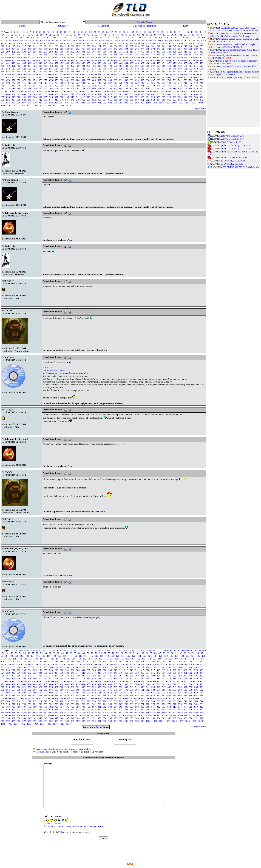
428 (137, 60)
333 (35, 55)
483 (24, 66)
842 (115, 91)
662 (169, 77)
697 (153, 80)
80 (130, 35)
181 (35, 43)
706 (202, 80)
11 (44, 32)
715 (46, 83)
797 (78, 89)
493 (78, 66)
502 (126, 66)
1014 (36, 105)
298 (51, 52)
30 (124, 32)
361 (185, 55)
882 (126, 94)
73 (100, 35)
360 (180, 55)
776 (169, 86)
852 (169, 91)
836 (83, 91)
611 (99, 74)
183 (46, 43)
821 (3, 91)
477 (196, 63)
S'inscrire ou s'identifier (144, 26)
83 (143, 35)
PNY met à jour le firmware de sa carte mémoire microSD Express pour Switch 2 (234, 73)
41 (171, 32)
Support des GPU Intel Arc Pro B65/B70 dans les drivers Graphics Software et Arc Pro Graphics (232, 35)
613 (110, 74)
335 (46, 55)
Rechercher (103, 26)
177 (13, 43)
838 (94, 91)
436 (180, 60)
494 (83, 66)
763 (99, 86)
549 (175, 69)
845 (132, 91)
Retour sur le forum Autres (96, 727)
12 (48, 32)
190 (83, 43)
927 (164, 97)
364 (202, 55)
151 (79, 40)
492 (72, 66)
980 (40, 103)
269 (99, 49)
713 (35, 83)
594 (8, 74)
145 (47, 40)
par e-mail (63, 749)
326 (201, 52)
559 (24, 72)
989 (89, 103)
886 (148, 94)
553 (196, 69)
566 (62, 72)
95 (193, 35)
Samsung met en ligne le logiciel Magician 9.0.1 (239, 77)
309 (110, 52)
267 (89, 49)
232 (105, 46)
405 (13, 60)
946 (62, 100)
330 (19, 55)
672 (19, 80)
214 (8, 46)
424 (115, 60)
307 (99, 52)
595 (13, 74)
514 (191, 66)
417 (78, 60)
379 (78, 57)
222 (51, 46)
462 (115, 63)
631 (3, 77)
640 (51, 77)
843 (121, 91)
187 (67, 43)
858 (202, 91)
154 (95, 40)
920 (126, 97)
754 (51, 86)
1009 (3, 105)
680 (62, 80)
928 (169, 97)
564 (51, 72)
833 (67, 91)
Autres (149, 22)
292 (19, 52)
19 (78, 32)
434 (169, 60)
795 (67, 89)
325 (196, 52)
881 (121, 94)
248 (191, 46)
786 (19, 89)
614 (115, 74)
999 (142, 103)
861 (13, 94)
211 (196, 43)
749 (24, 86)
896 (202, 94)
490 (62, 66)
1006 (187, 103)
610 (94, 74)
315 (142, 52)
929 (175, 97)
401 (196, 57)
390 (137, 57)
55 (25, 35)
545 (153, 69)
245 (175, 46)
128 (161, 38)
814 (169, 89)
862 (19, 94)
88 (164, 35)
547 (164, 69)
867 (46, 94)
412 (51, 60)
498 (105, 66)
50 (3, 35)
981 (46, 103)
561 (35, 72)
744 (201, 83)
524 (40, 69)
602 (51, 74)
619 (142, 74)
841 (110, 91)
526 (51, 69)
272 (115, 49)
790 (40, 89)
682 (72, 80)
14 (57, 32)
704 (191, 80)
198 (126, 43)
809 (142, 89)
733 (142, 83)
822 (8, 91)
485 (35, 66)
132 (182, 38)
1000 (148, 103)
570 (83, 72)
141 (25, 40)
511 (175, 66)
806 (126, 89)
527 (56, 69)
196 (115, 43)
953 (99, 100)
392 (148, 57)
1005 (181, 103)
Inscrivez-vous (43, 752)
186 (62, 43)
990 (94, 103)
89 (168, 35)
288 (202, 49)
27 (112, 32)
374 (51, 57)
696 (148, 80)
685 (89, 80)
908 (62, 97)
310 (115, 52)
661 (164, 77)
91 (176, 35)
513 (185, 66)
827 (35, 91)
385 (110, 57)
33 (137, 32)
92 (181, 35)
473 (175, 63)
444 (19, 63)
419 (89, 60)
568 (72, 72)
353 (142, 55)
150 (74, 40)
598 (30, 74)
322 (180, 52)
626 (180, 74)
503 (132, 66)
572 (94, 72)
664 (180, 77)
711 (24, 83)
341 (78, 55)
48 (200, 32)
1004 (174, 103)
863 (24, 94)
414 (62, 60)
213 (3, 46)
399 (185, 57)
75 (109, 35)
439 (196, 60)
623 (164, 74)
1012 (23, 105)
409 (35, 60)
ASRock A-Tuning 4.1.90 (230, 142)
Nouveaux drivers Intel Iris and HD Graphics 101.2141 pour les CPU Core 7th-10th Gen (232, 46)
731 (132, 83)
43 (179, 32)
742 (191, 83)
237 (132, 46)
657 (142, 77)
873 (78, 94)
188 (72, 43)
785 (13, 89)
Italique (83, 826)
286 (191, 49)
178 (19, 43)
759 (78, 86)
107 (49, 38)
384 (105, 57)
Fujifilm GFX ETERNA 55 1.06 (233, 158)
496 (94, 66)
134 (193, 38)
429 (142, 60)
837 (89, 91)
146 (52, 40)
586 (169, 72)
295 (35, 52)
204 (158, 43)
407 (24, 60)
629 (196, 74)
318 (158, 52)
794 (62, 89)
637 (35, 77)
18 (74, 32)
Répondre (22, 26)
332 (30, 55)
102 (22, 38)
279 (153, 49)
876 (94, 94)
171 (187, 40)
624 (169, 74)
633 (13, 77)
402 (202, 57)
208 (180, 43)
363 (196, 55)
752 (40, 86)
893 (185, 94)
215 (13, 46)
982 (51, 103)
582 (148, 72)
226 (72, 46)
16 (65, 32)
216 (19, 46)
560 (30, 72)
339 (67, 55)
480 (8, 66)
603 (56, 74)
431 (153, 60)
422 (105, 60)
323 (185, 52)
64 (62, 35)
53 (16, 35)
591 (196, 72)
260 (51, 49)
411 (46, 60)
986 (72, 103)
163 (144, 40)
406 (19, 60)
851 (164, 91)
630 (201, 74)
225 (67, 46)
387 (121, 57)
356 (158, 55)
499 (110, 66)
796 (72, 89)
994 (115, 103)
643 (67, 77)
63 (58, 35)
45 (188, 32)
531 (78, 69)
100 (11, 38)
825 (24, 91)
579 (132, 72)
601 (46, 74)
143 (36, 40)
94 (189, 35)
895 (196, 94)
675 (35, 80)
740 (180, 83)
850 (158, 91)
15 (61, 32)
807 (132, 89)
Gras (76, 826)
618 (137, 74)
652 (115, 77)
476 (191, 63)
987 (78, 103)
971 (196, 100)
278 (148, 49)
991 (99, 103)
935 (3, 100)
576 (115, 72)
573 (99, 72)
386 (115, 57)
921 (132, 97)
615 (121, 74)
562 (40, 72)
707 (3, 83)
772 (148, 86)
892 (180, 94)
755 (56, 86)
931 (185, 97)
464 (126, 63)
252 (8, 49)
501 (121, 66)
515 (196, 66)
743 (196, 83)
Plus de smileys (54, 824)
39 (162, 32)
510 (169, 66)
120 (118, 38)
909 (67, 97)
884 (137, 94)
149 (69, 40)
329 (13, 55)
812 (158, 89)
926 (158, 97)
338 (62, 55)
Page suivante (200, 108)
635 (24, 77)
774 (158, 86)
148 (63, 40)
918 (115, 97)
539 (121, 69)
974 (8, 103)
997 (132, 103)
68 (79, 35)
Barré (101, 826)
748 (19, 86)
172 (192, 40)
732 (137, 83)
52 (12, 35)
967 (175, 100)
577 (121, 72)
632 (8, 77)
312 (126, 52)
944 (51, 100)
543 (142, 69)
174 (203, 40)
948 (72, 100)
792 (51, 89)
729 (121, 83)
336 (51, 55)
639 (46, 77)
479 (3, 66)
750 (30, 86)
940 (30, 100)
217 (24, 46)
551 (185, 69)
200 (137, 43)
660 (158, 77)
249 (196, 46)
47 (196, 32)
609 (89, 74)
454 (72, 63)
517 (3, 69)
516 (201, 66)
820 (201, 89)
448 (40, 63)
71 (92, 35)
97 (202, 35)
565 (56, 72)
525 (46, 69)
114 (86, 38)
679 (56, 80)
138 (9, 40)
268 (94, 49)
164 (149, 40)
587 (175, 72)
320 (169, 52)
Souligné (92, 826)
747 (13, 86)
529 (67, 69)
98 (2, 38)
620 (148, 74)
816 (180, 89)
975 (13, 103)
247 (185, 46)
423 (110, 60)
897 (3, 97)
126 (150, 38)
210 (191, 43)
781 (196, 86)
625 (175, 74)
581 (142, 72)
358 (169, 55)
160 (128, 40)
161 (133, 40)
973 (3, 103)
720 (72, 83)
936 (8, 100)
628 (191, 74)
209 (185, 43)
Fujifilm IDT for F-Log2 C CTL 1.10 (235, 149)
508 (158, 66)
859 (3, 94)
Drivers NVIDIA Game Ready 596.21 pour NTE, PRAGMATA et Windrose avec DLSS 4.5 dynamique (233, 29)
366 (8, 57)
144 (42, 40)
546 (158, 69)
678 (51, 80)
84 (147, 35)
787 (24, 89)
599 (35, 74)
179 (24, 43)
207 (175, 43)
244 (169, 46)
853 (175, 91)
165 (154, 40)
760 (83, 86)
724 (94, 83)
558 (19, 72)
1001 (155, 103)
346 (105, 55)
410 (40, 60)
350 (126, 55)
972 (202, 100)
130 (171, 38)
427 (132, 60)
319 (164, 52)
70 (88, 35)
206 (169, 43)
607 (78, 74)
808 (137, 89)
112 (75, 38)
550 (180, 69)
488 (51, 66)
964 (158, 100)
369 (24, 57)
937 (13, 100)
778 (180, 86)
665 (185, 77)
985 (67, 103)
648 (94, 77)
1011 (16, 105)
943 (46, 100)
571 (89, 72)
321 (175, 52)
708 (8, 83)
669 (3, 80)
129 (166, 38)
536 (105, 69)
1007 (194, 103)
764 (105, 86)
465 (132, 63)
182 (40, 43)
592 (202, 72)
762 (94, 86)
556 (8, 72)
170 (181, 40)
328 (8, 55)
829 (46, 91)
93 (185, 35)
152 (85, 40)
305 (89, 52)
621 (153, 74)
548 (169, 69)
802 (105, 89)
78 (122, 35)
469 (153, 63)
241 (153, 46)
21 (86, 32)
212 (201, 43)
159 (122, 40)
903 (35, 97)
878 (105, 94)
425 (121, 60)
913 (89, 97)
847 (142, 91)
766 (115, 86)
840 (105, 91)
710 (19, 83)
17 (69, 32)
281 (164, 49)
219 (35, 46)
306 (94, 52)
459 (99, 63)
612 (105, 74)
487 (46, 66)
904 (40, 97)
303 (78, 52)
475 (185, 63)
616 (126, 74)
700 (169, 80)
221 (46, 46)
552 (191, 69)
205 (164, 43)
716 (51, 83)
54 (20, 35)
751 (35, 86)
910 (72, 97)
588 (180, 72)
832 (62, 91)
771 (142, 86)
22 (91, 32)
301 (67, 52)
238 (137, 46)
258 (40, 49)
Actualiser (63, 26)
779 (185, 86)
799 (89, 89)
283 (175, 49)
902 (30, 97)
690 (115, 80)
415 (67, 60)
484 (30, 66)
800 (94, 89)
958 (126, 100)
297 (46, 52)
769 (132, 86)
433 (164, 60)
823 (13, 91)
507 (153, 66)
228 (83, 46)
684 (83, 80)
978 (30, 103)
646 (83, 77)
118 (107, 38)
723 (89, 83)
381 (89, 57)
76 (113, 35)
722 (83, 83)
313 (132, 52)
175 (3, 43)
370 (30, 57)
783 (3, 89)
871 (67, 94)
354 (148, 55)
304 (83, 52)
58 (37, 35)
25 (103, 32)
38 (158, 32)
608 (83, 74)
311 (121, 52)
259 (46, 49)
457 (89, 63)
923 (142, 97)
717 (56, 83)
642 (62, 77)
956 (115, 100)
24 (99, 32)
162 (138, 40)
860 (8, 94)
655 (132, 77)
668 (202, 77)
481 (13, 66)
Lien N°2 (61, 826)
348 (115, 55)
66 (71, 35)
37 (154, 32)
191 (89, 43)
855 (185, 91)
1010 (10, 105)
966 (169, 100)
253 (13, 49)
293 (24, 52)
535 (99, 69)
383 (99, 57)
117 (102, 38)
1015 (42, 105)
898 (8, 97)
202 (148, 43)
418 (83, 60)
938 (19, 100)
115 (91, 38)
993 (110, 103)
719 (67, 83)
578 (126, 72)
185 (56, 43)
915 (99, 97)
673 (24, 80)
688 (105, 80)
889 (164, 94)
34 (141, 32)
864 (30, 94)
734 (148, 83)
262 (62, 49)
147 (58, 40)
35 (145, 32)
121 (123, 38)
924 (148, 97)
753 (46, 86)
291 (13, 52)
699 (164, 80)
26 (107, 32)
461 (110, 63)
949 (78, 100)
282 (169, 49)
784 (8, 89)
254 (19, 49)
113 (80, 38)
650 (105, 77)
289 (3, 52)
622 (158, 74)
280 (158, 49)
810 (148, 89)
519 (13, 69)
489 (56, 66)
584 (158, 72)
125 (144, 38)
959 (132, 100)
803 (110, 89)
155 (101, 40)
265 (78, 49)
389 (132, 57)
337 (56, 55)
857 (196, 91)
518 (8, 69)
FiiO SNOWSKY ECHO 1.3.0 (232, 161)
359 (175, 55)
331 (24, 55)
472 (169, 63)
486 (40, 66)
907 (56, 97)
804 (115, 89)
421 (99, 60)
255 (24, 49)
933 (196, 97)
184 (51, 43)
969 (185, 100)
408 (30, 60)
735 (153, 83)
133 (188, 38)
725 (99, 83)
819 (196, 89)
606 (72, 74)
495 (89, 66)
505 (142, 66)
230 (94, 46)
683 (78, 80)
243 (164, 46)
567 (67, 72)
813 (164, 89)
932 (191, 97)
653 (121, 77)
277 (142, 49)
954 (105, 100)
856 (191, 91)
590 (191, 72)
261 (56, 49)
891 (175, 94)
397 (175, 57)
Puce (69, 826)
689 (110, 80)
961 (142, 100)
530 (72, 69)
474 (180, 63)
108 (54, 38)
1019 (68, 105)
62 (54, 35)
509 (164, 66)
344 (94, 55)
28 (116, 32)
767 (121, 86)
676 (40, 80)
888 (158, 94)
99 (6, 38)
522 (30, 69)
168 (171, 40)
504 (137, 66)
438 (191, 60)
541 (132, 69)
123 (134, 38)
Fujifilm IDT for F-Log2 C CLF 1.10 (235, 145)
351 (132, 55)
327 (3, 55)
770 (137, 86)
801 (99, 89)
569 (78, 72)
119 (112, 38)
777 (175, 86)
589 (185, 72)
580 (137, 72)
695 (142, 80)
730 (126, 83)
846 (137, 91)
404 (8, 60)
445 (24, 63)
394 (158, 57)
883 (132, 94)
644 (72, 77)
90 (172, 35)
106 (43, 38)
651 (110, 77)
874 (83, 94)
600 (40, 74)
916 (105, 97)
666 (191, 77)
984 (62, 103)
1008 (200, 103)
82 (139, 35)
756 (62, 86)
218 (30, 46)
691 (121, 80)
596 (19, 74)
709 (13, 83)
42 (175, 32)
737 (164, 83)
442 (8, 63)
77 (117, 35)
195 (110, 43)
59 (41, 35)
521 (24, 69)
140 (20, 40)
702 (180, 80)
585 (164, 72)
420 (94, 60)
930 (180, 97)
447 (35, 63)
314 (137, 52)
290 (8, 52)
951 (89, 100)
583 (153, 72)
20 (82, 32)
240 (148, 46)
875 (89, 94)
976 (19, 103)
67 (75, 35)
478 (202, 63)
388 (126, 57)
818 (191, 89)
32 (133, 32)
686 (94, 80)
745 (3, 86)
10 (40, 32)
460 (105, 63)
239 (142, 46)
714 (40, 83)
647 (89, 77)
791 (46, 89)
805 (121, 89)
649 (99, 77)
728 (115, 83)
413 (56, 60)
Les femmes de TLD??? (54, 370)
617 (132, 74)
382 (94, 57)
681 (67, 80)
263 (67, 49)
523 (35, 69)
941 (35, 100)
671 (13, 80)
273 (121, 49)
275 (132, 49)
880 (115, 94)
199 (132, 43)
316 (148, 52)
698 (158, 80)
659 (153, 77)
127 (155, 38)
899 (13, 97)
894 (191, 94)
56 (29, 35)
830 (51, 91)
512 (180, 66)
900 (19, 97)
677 (46, 80)
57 (33, 35)
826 (30, 91)
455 (78, 63)
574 (105, 72)
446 (30, 63)
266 (83, 49)
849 (153, 91)
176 (8, 43)
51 (8, 35)
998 (137, 103)
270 (105, 49)
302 (72, 52)
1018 (62, 105)
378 (72, 57)
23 (95, 32)
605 (67, 74)
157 (111, 40)
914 (94, 97)
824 (19, 91)
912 (83, 97)
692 (126, 80)
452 (62, 63)
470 (158, 63)
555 (3, 72)
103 (27, 38)
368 (19, 57)
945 (56, 100)
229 (89, 46)
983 (56, 103)
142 (31, 40)
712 (29, 83)
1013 (29, 105)
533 (89, 69)
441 (3, 63)
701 (175, 80)
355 (153, 55)
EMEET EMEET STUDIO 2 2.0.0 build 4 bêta (239, 167)
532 (83, 69)
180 (30, 43)
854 (180, 91)
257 (35, 49)
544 (148, 69)
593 (3, 74)
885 (142, 94)
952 (94, 100)
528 (62, 69)
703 (185, 80)
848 (148, 91)
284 (180, 49)
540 (126, 69)
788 (30, 89)
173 (197, 40)
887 (153, 94)
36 (150, 32)
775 (164, 86)
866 (40, 94)
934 (201, 97)
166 (160, 40)
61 (50, 35)
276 (137, 49)
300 (62, 52)
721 (78, 83)
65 (67, 35)
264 (72, 49)
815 (175, 89)
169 (176, 40)
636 (30, 77)
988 (83, 103)
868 (51, 94)
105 (38, 38)
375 (56, 57)
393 (153, 57)
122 (128, 38)
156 (106, 40)
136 (204, 38)
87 (160, 35)
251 (3, 49)
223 (56, 46)
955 (110, 100)
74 (105, 35)
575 (110, 72)
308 (105, 52)
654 (126, 77)
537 (110, 69)
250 (202, 46)
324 (191, 52)
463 (121, 63)
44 (183, 32)
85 (151, 35)
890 (169, 94)
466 (137, 63)
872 (72, 94)
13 (53, 32)
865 (35, 94)
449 (46, 63)
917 (110, 97)
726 (105, 83)
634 (19, 77)
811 (153, 89)
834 (72, 91)
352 (137, 55)
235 (121, 46)
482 (19, 66)
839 (99, 91)
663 (175, 77)
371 (35, 57)
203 (153, 43)
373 (46, 57)
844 (126, 91)
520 (19, 69)
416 (72, 60)
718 (62, 83)
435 (175, 60)
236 (126, 46)
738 (169, 83)
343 (89, 55)
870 (62, 94)
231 (99, 46)
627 (185, 74)
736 (158, 83)
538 (115, 69)
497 (99, 66)
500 (115, 66)
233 (110, 46)
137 (4, 40)
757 (67, 86)
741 (185, 83)
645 (78, 77)
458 (94, 63)
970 (191, 100)
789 (35, 89)
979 (35, 103)
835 (78, 91)
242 (158, 46)
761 (89, 86)
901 (24, 97)
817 (185, 89)
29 (120, 32)
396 (169, 57)
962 (148, 100)
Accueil (140, 22)
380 (83, 57)
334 (40, 55)
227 (78, 46)
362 (191, 55)
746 (8, 86)
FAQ (185, 26)
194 (105, 43)
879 (110, 94)
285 (185, 49)
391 (142, 57)
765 (110, 86)
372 (40, 57)
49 (204, 32)
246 (180, 46)
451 (56, 63)
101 (16, 38)
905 (46, 97)
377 (67, 57)
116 (96, 38)
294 (30, 52)
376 (62, 57)
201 (142, 43)
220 (40, 46)
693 (132, 80)
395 (164, 57)
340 (72, 55)
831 (56, 91)
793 (56, 89)
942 (40, 100)
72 (96, 35)
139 (15, 40)
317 (153, 52)
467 (142, 63)
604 (62, 74)
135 (198, 38)
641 (56, 77)
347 (110, 55)
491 (67, 66)
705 (196, 80)
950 (83, 100)
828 (40, 91)
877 (99, 94)
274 (126, 49)
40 (167, 32)
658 (148, 77)
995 (121, 103)
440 (201, 60)
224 (62, 46)
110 (65, 38)
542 (137, 69)
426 (126, 60)
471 (164, 63)
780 (191, 86)
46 (192, 32)
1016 (49, 105)
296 (40, 52)
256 (30, 49)
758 (72, 86)
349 (121, 55)
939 (24, 100)
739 (175, 83)
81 (134, 35)
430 (148, 60)
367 (13, 57)
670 (8, 80)
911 (78, 97)
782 (202, 86)
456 (83, 63)
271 (110, 49)
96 (198, 35)
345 (99, 55)
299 (56, 52)
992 (105, 103)
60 (46, 35)
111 (70, 38)
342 (83, 55)
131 (177, 38)
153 (90, 40)
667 (196, 77)
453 (67, 63)
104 (33, 38)
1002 (161, 103)
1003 (168, 103)
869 (56, 94)
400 (191, 57)
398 (180, 57)
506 (148, 66)
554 (202, 69)
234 (115, 46)
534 (94, 69)
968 (180, 100)
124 (139, 38)
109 (59, 38)
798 (83, 89)
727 (110, 83)
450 (51, 63)
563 (46, 72)
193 (99, 43)
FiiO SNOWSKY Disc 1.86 (231, 164)
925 (153, 97)
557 (13, 72)
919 (121, 97)
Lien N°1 (51, 826)
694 (137, 80)
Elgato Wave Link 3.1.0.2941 (232, 136)
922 (137, 97)
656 (137, 77)
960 (137, 100)
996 (126, 103)
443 (13, 63)
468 (148, 63)
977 (24, 103)
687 (99, 80)
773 (153, 86)
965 (164, 100)
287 (196, 49)
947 (67, 100)
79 (126, 35)
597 (24, 74)
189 (78, 43)
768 (126, 86)
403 (3, 60)
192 (94, 43)
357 (164, 55)
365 (3, 57)
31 (128, 32)
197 (121, 43)
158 (117, 40)
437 (185, 60)
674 (30, 80)
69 (84, 35)
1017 (55, 105)
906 (51, 97)
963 (153, 100)
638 (40, 77)
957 (121, 100)
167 (165, 40)
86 (155, 35)
